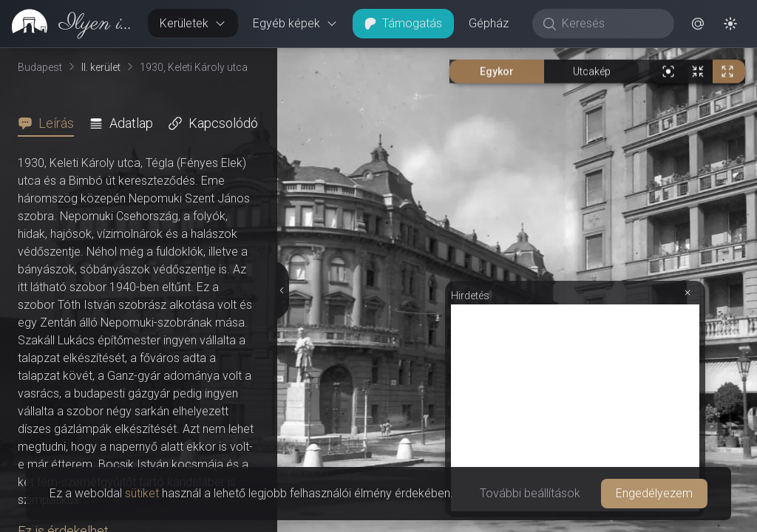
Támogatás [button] (403, 23)
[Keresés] (611, 24)
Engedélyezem (654, 493)
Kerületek (193, 23)
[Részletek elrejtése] (280, 290)
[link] (68, 24)
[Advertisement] (575, 408)
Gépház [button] (489, 23)
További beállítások (530, 493)
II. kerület (101, 67)
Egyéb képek (295, 23)
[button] (698, 24)
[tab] (50, 123)
